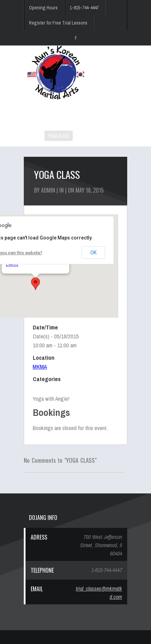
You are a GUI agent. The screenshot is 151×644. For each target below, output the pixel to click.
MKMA (40, 366)
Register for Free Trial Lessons (58, 23)
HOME (30, 136)
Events (12, 264)
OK (93, 253)
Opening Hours (43, 8)
